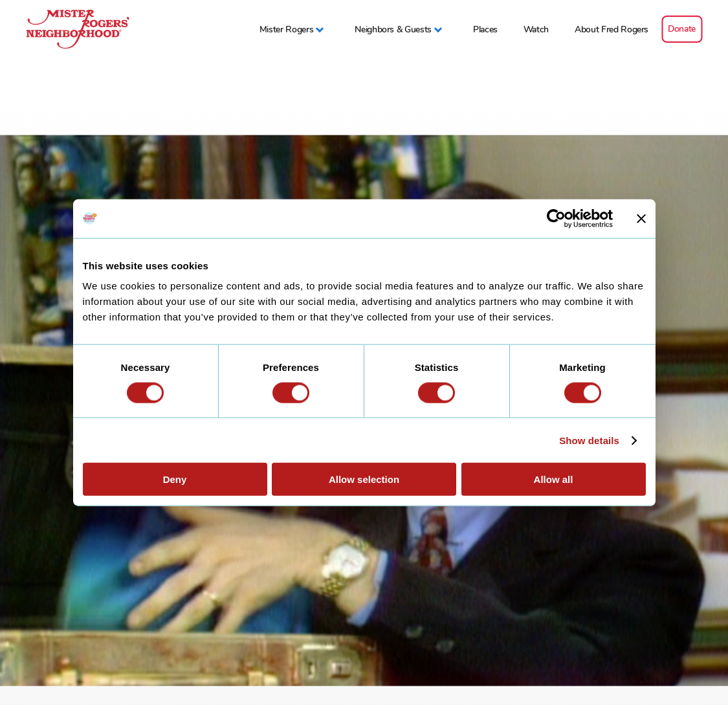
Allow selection (364, 479)
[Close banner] (641, 218)
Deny (175, 479)
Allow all (554, 479)
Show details (589, 440)
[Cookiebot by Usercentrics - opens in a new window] (556, 218)
